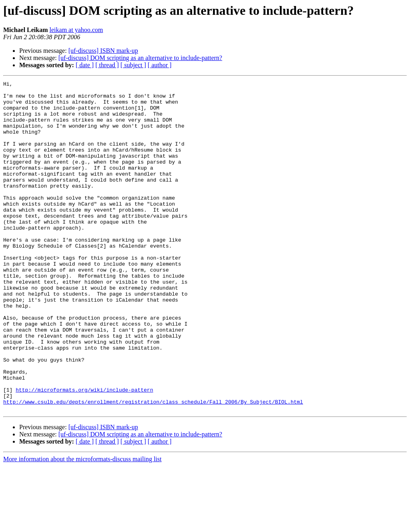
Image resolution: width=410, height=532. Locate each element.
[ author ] (160, 65)
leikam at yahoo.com (76, 30)
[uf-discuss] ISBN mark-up (103, 51)
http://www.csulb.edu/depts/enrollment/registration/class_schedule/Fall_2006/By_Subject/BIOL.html (153, 466)
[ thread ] (107, 65)
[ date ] (85, 65)
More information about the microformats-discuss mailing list (82, 525)
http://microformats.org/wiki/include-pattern (84, 452)
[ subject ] (133, 65)
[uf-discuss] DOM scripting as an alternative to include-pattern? (140, 58)
